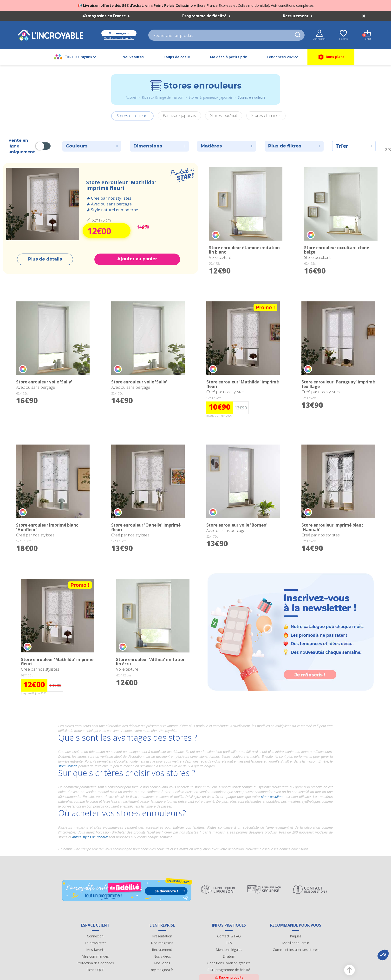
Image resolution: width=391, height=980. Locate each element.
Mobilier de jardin (296, 943)
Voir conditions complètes (292, 5)
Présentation (162, 936)
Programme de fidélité (206, 16)
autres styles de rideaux (90, 837)
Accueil (131, 97)
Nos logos (162, 963)
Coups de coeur (177, 57)
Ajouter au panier (137, 259)
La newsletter (95, 943)
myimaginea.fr (162, 970)
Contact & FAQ (229, 936)
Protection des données (95, 963)
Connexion (95, 936)
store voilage (68, 766)
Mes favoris (95, 950)
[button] (383, 955)
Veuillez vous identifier (119, 38)
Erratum (229, 956)
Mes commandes (95, 956)
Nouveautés (133, 57)
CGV (229, 943)
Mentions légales (229, 950)
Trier (354, 146)
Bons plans (331, 57)
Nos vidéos (162, 956)
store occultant (272, 797)
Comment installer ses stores (296, 950)
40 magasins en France (106, 16)
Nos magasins (162, 943)
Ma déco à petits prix (228, 57)
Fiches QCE (95, 970)
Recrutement (298, 16)
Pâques (296, 936)
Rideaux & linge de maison (163, 97)
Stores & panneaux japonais (211, 97)
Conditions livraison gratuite (229, 963)
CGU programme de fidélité (229, 970)
